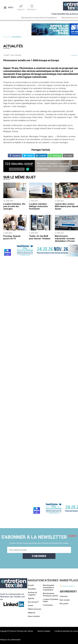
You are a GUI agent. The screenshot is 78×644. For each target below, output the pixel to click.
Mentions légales (44, 631)
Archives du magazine (32, 594)
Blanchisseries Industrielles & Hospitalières (39, 18)
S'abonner (64, 596)
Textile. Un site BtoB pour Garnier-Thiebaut (40, 237)
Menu (9, 7)
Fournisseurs (48, 605)
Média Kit (31, 613)
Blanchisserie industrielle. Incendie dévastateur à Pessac (65, 239)
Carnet (30, 605)
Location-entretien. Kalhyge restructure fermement (38, 206)
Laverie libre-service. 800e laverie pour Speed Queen (66, 206)
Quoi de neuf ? (33, 602)
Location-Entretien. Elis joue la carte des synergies (14, 206)
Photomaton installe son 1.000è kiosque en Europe (31, 60)
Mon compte (65, 600)
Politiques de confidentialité (10, 640)
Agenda (31, 598)
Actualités (17, 37)
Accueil (6, 37)
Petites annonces (34, 609)
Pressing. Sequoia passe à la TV (12, 237)
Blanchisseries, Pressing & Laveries (50, 595)
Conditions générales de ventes (66, 631)
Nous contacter (34, 616)
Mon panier (64, 604)
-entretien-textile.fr (67, 586)
